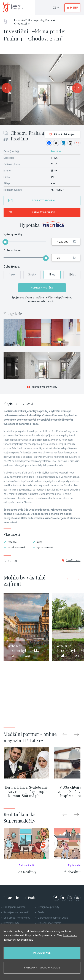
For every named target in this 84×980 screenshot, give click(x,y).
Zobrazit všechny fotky (42, 387)
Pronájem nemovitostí (16, 912)
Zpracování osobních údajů (53, 918)
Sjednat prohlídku (44, 213)
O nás (41, 912)
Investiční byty (11, 923)
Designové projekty (49, 907)
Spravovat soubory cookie (42, 968)
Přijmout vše (42, 953)
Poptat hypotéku (42, 288)
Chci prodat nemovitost (17, 918)
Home (7, 20)
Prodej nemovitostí (14, 907)
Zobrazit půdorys (44, 201)
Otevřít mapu (71, 560)
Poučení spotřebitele (50, 923)
